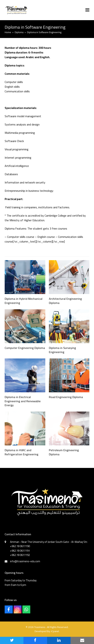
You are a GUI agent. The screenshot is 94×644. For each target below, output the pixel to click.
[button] (87, 10)
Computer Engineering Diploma (25, 348)
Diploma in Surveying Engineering (62, 350)
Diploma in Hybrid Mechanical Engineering (24, 301)
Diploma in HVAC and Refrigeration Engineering (21, 452)
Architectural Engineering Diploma (65, 301)
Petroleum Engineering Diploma (64, 452)
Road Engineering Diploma (66, 397)
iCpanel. (55, 631)
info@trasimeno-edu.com (25, 561)
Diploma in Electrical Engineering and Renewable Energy (23, 401)
